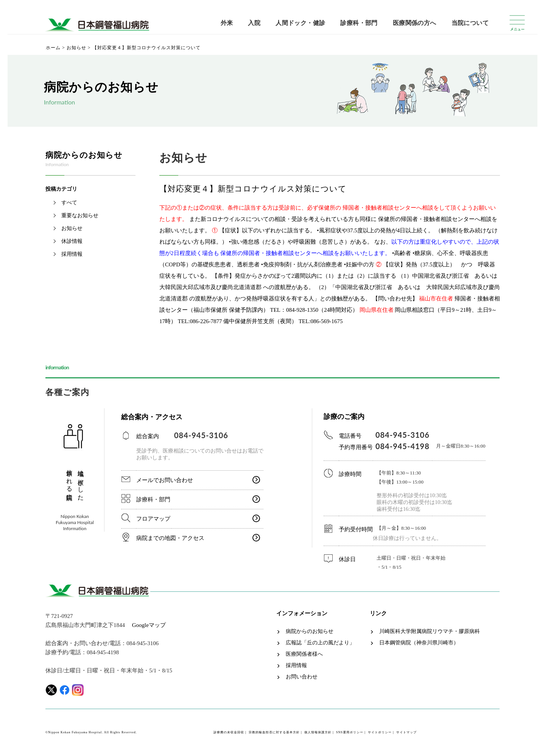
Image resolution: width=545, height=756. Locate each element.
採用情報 (72, 254)
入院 (254, 23)
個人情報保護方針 (318, 732)
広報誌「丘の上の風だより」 (320, 643)
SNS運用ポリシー (350, 732)
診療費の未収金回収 (229, 732)
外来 (227, 23)
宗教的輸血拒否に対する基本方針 (274, 732)
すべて (69, 203)
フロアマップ (153, 519)
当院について (470, 23)
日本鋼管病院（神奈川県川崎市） (419, 643)
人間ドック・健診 (300, 23)
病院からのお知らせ (310, 632)
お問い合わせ (302, 677)
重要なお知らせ (80, 215)
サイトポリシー (380, 732)
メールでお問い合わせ (165, 480)
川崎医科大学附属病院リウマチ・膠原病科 (430, 632)
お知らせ (76, 48)
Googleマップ (149, 625)
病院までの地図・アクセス (170, 538)
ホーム (53, 48)
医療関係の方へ (415, 23)
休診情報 (72, 241)
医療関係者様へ (304, 654)
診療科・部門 (359, 23)
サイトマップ (406, 732)
